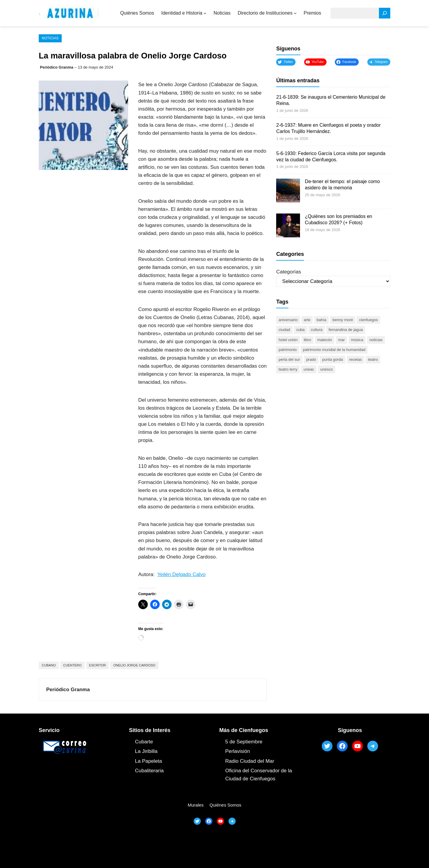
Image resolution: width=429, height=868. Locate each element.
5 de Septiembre (244, 742)
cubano (49, 665)
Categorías (289, 272)
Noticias (50, 38)
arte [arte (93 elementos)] (307, 320)
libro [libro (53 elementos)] (308, 340)
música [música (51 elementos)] (357, 340)
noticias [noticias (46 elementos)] (376, 340)
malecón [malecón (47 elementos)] (325, 340)
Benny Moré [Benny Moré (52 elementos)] (343, 320)
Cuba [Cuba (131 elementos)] (300, 330)
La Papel (145, 761)
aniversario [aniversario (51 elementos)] (288, 320)
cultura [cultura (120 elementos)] (317, 330)
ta (160, 761)
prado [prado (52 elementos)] (311, 359)
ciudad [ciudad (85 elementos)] (284, 330)
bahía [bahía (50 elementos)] (322, 320)
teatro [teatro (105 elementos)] (373, 359)
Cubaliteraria (149, 771)
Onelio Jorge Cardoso (134, 665)
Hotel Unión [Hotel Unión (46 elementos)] (288, 340)
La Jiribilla (146, 751)
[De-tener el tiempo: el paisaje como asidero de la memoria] (288, 191)
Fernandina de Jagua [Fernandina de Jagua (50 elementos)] (346, 330)
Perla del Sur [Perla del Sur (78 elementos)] (289, 359)
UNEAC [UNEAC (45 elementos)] (309, 369)
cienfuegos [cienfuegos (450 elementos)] (368, 320)
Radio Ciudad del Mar (250, 761)
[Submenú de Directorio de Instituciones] (295, 13)
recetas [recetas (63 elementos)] (356, 359)
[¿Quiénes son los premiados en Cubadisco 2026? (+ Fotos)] (288, 226)
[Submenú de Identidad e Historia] (205, 13)
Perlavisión (238, 751)
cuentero (72, 665)
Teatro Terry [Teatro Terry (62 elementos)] (288, 369)
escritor (98, 665)
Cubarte (144, 742)
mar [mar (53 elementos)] (341, 340)
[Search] (385, 13)
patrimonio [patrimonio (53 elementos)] (288, 350)
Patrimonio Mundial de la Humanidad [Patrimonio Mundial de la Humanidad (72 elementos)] (334, 350)
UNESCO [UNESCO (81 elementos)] (327, 369)
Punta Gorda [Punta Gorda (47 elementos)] (333, 359)
